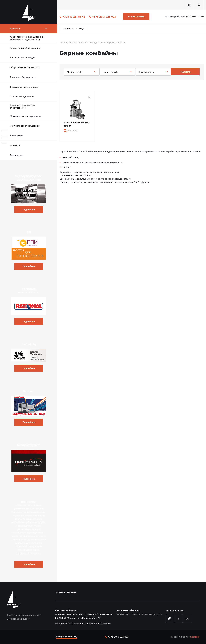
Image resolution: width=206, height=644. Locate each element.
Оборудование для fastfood (25, 67)
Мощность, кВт (74, 72)
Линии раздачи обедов (23, 58)
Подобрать (185, 72)
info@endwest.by (67, 637)
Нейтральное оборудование (25, 126)
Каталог (74, 43)
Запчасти (15, 145)
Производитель (146, 72)
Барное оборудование (22, 97)
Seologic (195, 637)
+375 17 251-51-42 (74, 17)
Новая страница (74, 29)
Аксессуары (16, 136)
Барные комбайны (117, 43)
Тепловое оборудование (23, 77)
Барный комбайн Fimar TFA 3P (77, 124)
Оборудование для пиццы (24, 87)
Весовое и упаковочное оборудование (23, 106)
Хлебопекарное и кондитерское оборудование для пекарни (27, 38)
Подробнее (29, 210)
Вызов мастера (136, 17)
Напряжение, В (110, 72)
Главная (64, 43)
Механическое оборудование (26, 116)
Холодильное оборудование (25, 48)
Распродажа (17, 155)
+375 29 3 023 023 (104, 17)
